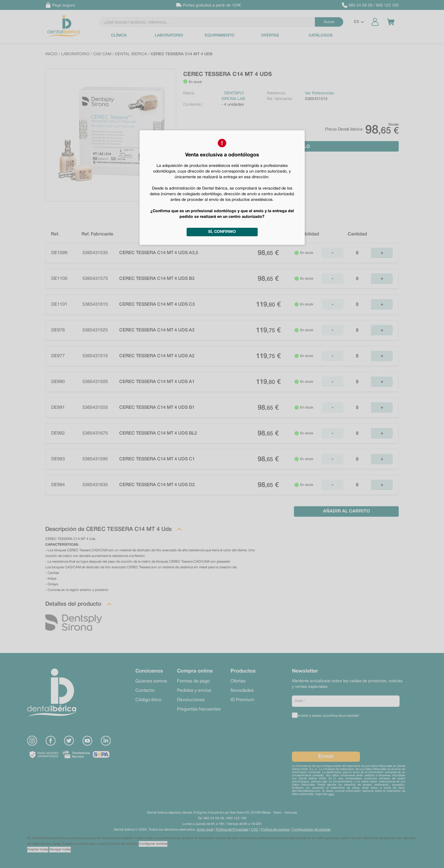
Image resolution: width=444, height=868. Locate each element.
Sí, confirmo (222, 232)
